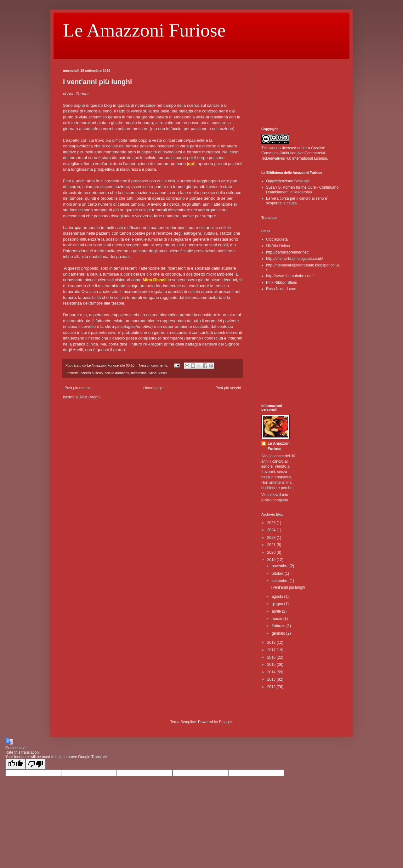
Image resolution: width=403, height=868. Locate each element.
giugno (278, 604)
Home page (153, 388)
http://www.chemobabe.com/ (290, 276)
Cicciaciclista (277, 239)
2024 (272, 530)
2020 (272, 552)
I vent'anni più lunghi (97, 82)
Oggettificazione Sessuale (288, 181)
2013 (272, 679)
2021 (272, 545)
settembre (281, 581)
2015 (272, 665)
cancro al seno (92, 373)
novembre (281, 566)
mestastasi (139, 373)
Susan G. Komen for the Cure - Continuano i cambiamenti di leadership (302, 190)
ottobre (278, 574)
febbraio (279, 626)
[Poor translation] (36, 764)
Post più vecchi (228, 388)
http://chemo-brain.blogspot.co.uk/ (295, 259)
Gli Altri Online (278, 246)
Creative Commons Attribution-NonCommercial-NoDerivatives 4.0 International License (294, 153)
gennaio (279, 633)
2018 (272, 642)
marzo (278, 619)
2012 (272, 687)
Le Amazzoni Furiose (144, 30)
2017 (272, 650)
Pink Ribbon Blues (281, 283)
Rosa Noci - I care (281, 289)
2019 (272, 560)
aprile (277, 611)
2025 (272, 523)
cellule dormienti (117, 373)
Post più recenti (78, 388)
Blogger (226, 722)
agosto (278, 597)
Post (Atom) (90, 397)
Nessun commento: (154, 365)
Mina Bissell (158, 373)
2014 (272, 672)
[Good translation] (15, 764)
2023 (272, 538)
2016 (272, 657)
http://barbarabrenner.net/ (287, 252)
